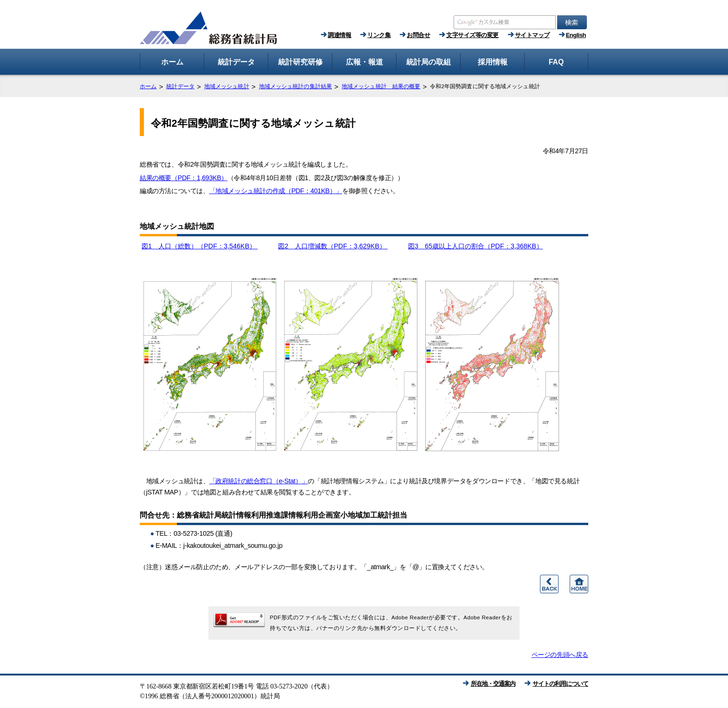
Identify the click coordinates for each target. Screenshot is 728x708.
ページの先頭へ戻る (560, 655)
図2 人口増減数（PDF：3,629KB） (333, 246)
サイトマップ (532, 35)
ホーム (148, 86)
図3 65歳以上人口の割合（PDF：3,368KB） (475, 246)
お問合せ (418, 35)
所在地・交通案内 (493, 684)
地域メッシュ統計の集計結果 (296, 86)
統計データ (180, 86)
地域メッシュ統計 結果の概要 (381, 86)
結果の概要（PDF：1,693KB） (184, 178)
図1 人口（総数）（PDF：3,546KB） (200, 246)
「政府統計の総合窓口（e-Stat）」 (259, 481)
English (576, 35)
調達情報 (339, 35)
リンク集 (379, 35)
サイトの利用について (560, 684)
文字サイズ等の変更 (472, 35)
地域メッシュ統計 (227, 86)
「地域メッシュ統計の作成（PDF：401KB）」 (276, 191)
